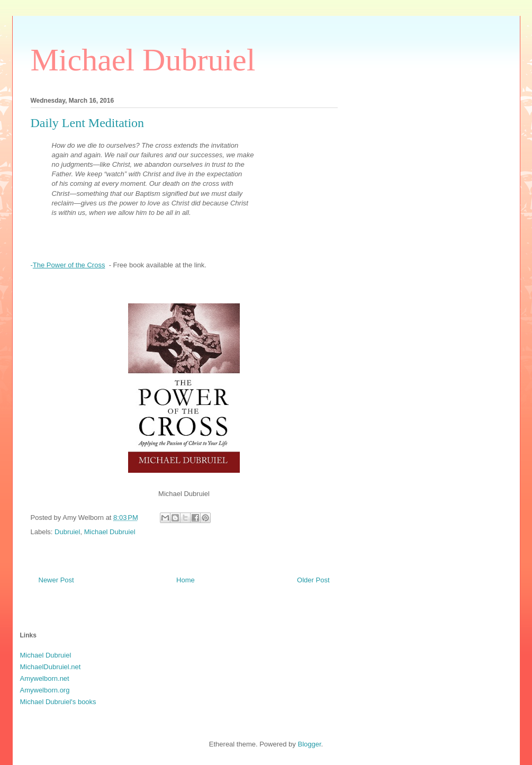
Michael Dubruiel (143, 60)
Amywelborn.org (45, 690)
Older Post (313, 580)
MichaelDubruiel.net (51, 667)
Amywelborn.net (45, 678)
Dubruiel (67, 532)
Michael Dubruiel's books (58, 702)
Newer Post (56, 580)
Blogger (309, 744)
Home (186, 580)
